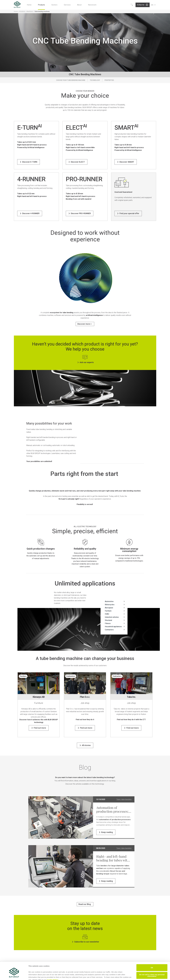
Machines (30, 11)
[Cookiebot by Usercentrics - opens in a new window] (14, 976)
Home (16, 11)
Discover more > (85, 324)
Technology (95, 80)
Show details (33, 976)
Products (22, 11)
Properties (109, 80)
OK (152, 958)
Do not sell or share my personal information (152, 965)
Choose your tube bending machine (71, 80)
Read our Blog (85, 904)
